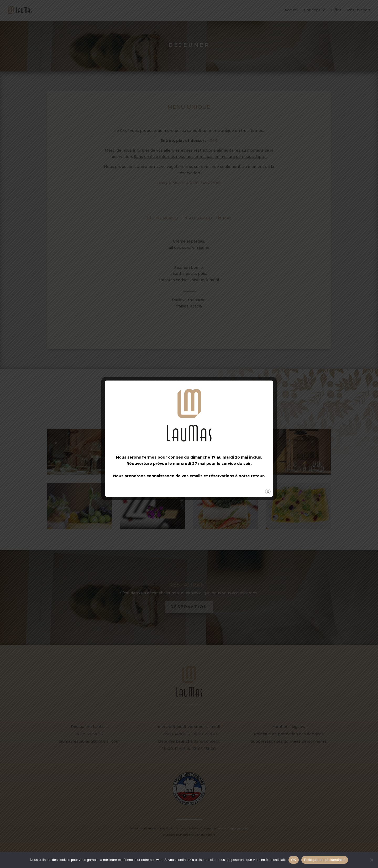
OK (294, 860)
